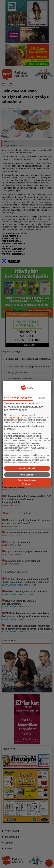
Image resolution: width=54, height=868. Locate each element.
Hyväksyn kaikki (27, 468)
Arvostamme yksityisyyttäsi (18, 397)
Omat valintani (27, 475)
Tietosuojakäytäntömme (27, 480)
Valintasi (42, 398)
